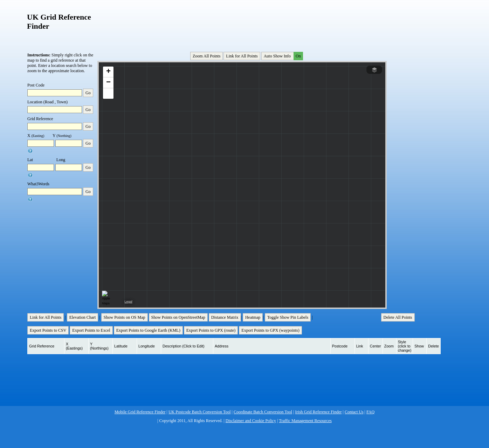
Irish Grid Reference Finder (319, 412)
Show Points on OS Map (125, 317)
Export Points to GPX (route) (211, 330)
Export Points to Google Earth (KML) (148, 330)
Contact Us (354, 412)
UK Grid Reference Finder (59, 22)
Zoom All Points (206, 56)
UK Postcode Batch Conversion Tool (200, 412)
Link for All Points (242, 56)
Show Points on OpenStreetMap (178, 317)
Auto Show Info (283, 56)
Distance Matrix (225, 317)
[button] (108, 72)
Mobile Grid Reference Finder (140, 412)
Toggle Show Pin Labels (288, 317)
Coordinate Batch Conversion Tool (263, 412)
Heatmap (253, 317)
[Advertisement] (243, 24)
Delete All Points (398, 317)
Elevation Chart (83, 317)
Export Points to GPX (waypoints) (270, 330)
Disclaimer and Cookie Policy (251, 421)
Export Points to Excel (91, 330)
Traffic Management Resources (305, 421)
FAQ (370, 412)
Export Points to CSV (48, 330)
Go (88, 93)
